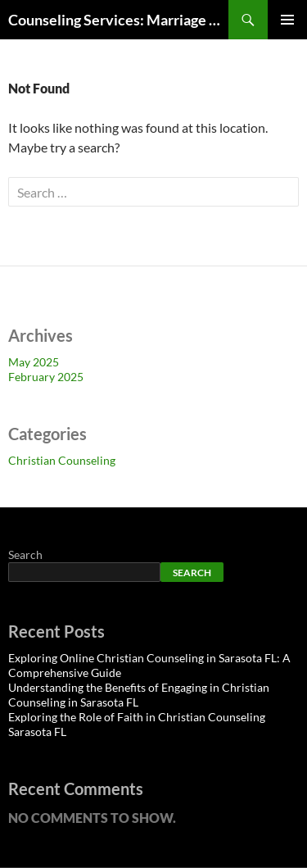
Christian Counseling (62, 460)
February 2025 (46, 377)
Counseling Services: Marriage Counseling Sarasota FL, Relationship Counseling (118, 20)
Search (25, 554)
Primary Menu (287, 20)
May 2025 (34, 362)
